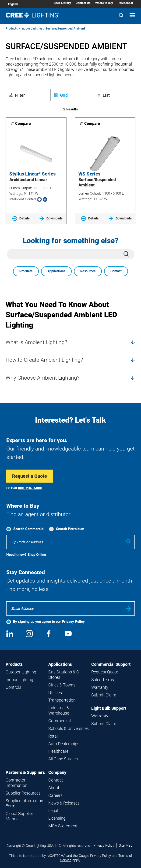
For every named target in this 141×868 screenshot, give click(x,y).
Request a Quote (30, 476)
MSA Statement (63, 826)
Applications (56, 271)
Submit (128, 608)
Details (21, 219)
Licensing (57, 818)
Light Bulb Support (109, 708)
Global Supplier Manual (19, 816)
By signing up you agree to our (49, 622)
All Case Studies (63, 759)
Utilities (55, 693)
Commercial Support (111, 664)
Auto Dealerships (64, 744)
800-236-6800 (30, 488)
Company (57, 772)
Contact (116, 271)
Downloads (51, 219)
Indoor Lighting (32, 29)
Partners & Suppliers (25, 772)
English (13, 4)
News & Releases (64, 803)
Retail (53, 736)
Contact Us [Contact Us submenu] (83, 3)
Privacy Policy (73, 622)
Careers (55, 795)
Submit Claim (104, 695)
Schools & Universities (69, 728)
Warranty (100, 687)
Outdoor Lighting (21, 672)
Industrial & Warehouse (59, 710)
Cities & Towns (62, 685)
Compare (20, 123)
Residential (125, 3)
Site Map (126, 845)
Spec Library (62, 3)
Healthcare (58, 751)
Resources (88, 271)
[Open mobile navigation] (132, 16)
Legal (53, 810)
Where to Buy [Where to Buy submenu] (104, 3)
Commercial (60, 721)
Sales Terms (103, 680)
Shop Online (37, 555)
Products (12, 29)
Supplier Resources (23, 793)
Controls (13, 687)
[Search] (121, 16)
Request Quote (105, 672)
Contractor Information (16, 783)
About (54, 788)
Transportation (62, 700)
